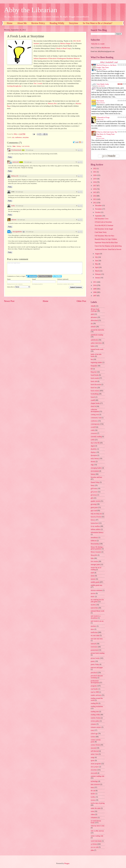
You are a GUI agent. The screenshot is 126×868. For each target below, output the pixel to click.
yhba (92, 850)
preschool (94, 673)
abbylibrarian (106, 48)
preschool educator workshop (97, 677)
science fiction (95, 745)
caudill (93, 400)
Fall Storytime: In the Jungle (104, 229)
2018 (95, 182)
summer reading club (97, 776)
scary (92, 730)
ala (13, 137)
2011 (95, 282)
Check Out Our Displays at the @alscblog (108, 246)
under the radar (96, 808)
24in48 (93, 306)
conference (18, 137)
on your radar (95, 635)
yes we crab (94, 847)
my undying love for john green (97, 601)
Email (34, 279)
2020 (95, 175)
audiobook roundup (97, 335)
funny (93, 485)
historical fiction (96, 517)
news (92, 629)
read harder (94, 689)
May (97, 264)
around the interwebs (97, 330)
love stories (94, 561)
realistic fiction (96, 718)
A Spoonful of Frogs (103, 117)
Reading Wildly (57, 23)
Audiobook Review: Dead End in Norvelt (108, 249)
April (97, 267)
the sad (93, 791)
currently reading (96, 437)
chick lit (93, 406)
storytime (26, 137)
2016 (95, 189)
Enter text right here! (45, 268)
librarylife (94, 555)
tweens (93, 800)
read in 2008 (95, 692)
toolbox (93, 797)
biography (94, 366)
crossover (94, 433)
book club (94, 381)
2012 (95, 203)
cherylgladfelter (17, 232)
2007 (95, 296)
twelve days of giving (98, 803)
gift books (94, 489)
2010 (95, 285)
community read (96, 418)
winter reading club (97, 836)
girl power (94, 492)
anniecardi (16, 162)
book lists (94, 388)
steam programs (96, 764)
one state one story (97, 639)
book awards (95, 378)
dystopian (94, 455)
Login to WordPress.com (45, 276)
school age (94, 734)
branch (93, 397)
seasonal (93, 748)
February (98, 274)
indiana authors (96, 529)
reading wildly (95, 715)
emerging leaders (96, 468)
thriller (93, 794)
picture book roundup (98, 653)
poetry (93, 661)
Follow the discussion (81, 142)
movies (93, 593)
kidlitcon (94, 541)
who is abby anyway (97, 831)
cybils (93, 440)
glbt (92, 498)
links (92, 558)
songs (93, 757)
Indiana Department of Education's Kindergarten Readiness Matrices (57, 58)
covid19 (93, 427)
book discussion (96, 385)
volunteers (94, 818)
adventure (94, 317)
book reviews (95, 391)
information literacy (97, 532)
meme (93, 576)
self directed (95, 751)
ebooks (93, 462)
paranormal (94, 650)
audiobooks (94, 340)
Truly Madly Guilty (103, 84)
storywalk (94, 773)
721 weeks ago (30, 232)
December (99, 206)
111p (21, 162)
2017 (95, 186)
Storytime (74, 23)
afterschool (94, 320)
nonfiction (94, 632)
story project (95, 767)
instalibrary (94, 538)
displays (93, 452)
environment (95, 471)
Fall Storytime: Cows (101, 219)
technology (94, 781)
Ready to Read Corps (64, 48)
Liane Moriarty (101, 86)
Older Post (81, 301)
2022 (95, 169)
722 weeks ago (30, 150)
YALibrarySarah (16, 150)
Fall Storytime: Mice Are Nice (104, 236)
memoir (93, 579)
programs (94, 686)
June (97, 261)
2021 (95, 172)
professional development (95, 682)
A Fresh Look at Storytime (103, 222)
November (99, 209)
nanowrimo (94, 608)
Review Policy (38, 23)
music (93, 597)
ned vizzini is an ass (97, 621)
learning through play (14, 86)
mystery (93, 605)
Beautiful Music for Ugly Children (106, 239)
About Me (22, 23)
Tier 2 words (38, 83)
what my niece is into (98, 826)
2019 (95, 179)
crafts (93, 430)
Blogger (67, 863)
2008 (95, 292)
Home (10, 23)
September (99, 216)
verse (92, 811)
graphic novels (95, 501)
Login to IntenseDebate (31, 276)
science (93, 737)
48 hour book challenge (95, 310)
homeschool (95, 523)
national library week (98, 611)
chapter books (95, 403)
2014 (95, 196)
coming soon (95, 415)
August (98, 254)
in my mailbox (95, 526)
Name (9, 279)
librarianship (95, 544)
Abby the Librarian (31, 10)
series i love (95, 754)
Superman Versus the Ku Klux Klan (106, 243)
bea (92, 359)
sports (93, 761)
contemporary (95, 424)
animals (93, 327)
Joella (13, 206)
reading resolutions (97, 706)
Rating (19, 146)
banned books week (97, 349)
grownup (94, 504)
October (98, 212)
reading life (94, 703)
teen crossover (95, 784)
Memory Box (52, 103)
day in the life (95, 443)
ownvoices (94, 647)
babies (93, 346)
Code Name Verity (101, 232)
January (98, 278)
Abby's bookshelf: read (109, 62)
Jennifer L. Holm (102, 69)
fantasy (93, 474)
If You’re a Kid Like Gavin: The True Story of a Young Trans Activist (107, 134)
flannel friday (95, 482)
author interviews (96, 343)
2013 (95, 199)
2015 (95, 192)
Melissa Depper (65, 43)
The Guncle (100, 101)
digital (93, 446)
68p (23, 150)
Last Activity (26, 146)
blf (92, 369)
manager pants (95, 565)
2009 (95, 289)
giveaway (94, 495)
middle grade (95, 582)
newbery (94, 626)
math (92, 573)
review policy (95, 721)
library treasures (96, 552)
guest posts (94, 507)
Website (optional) (63, 279)
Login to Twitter (57, 276)
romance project (96, 727)
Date (14, 146)
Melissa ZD (15, 176)
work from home (96, 841)
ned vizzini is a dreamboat (96, 617)
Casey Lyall (101, 119)
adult (92, 314)
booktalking (95, 394)
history (93, 520)
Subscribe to (19, 287)
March (97, 271)
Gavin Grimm (101, 138)
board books (95, 375)
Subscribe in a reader (98, 44)
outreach (94, 644)
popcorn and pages (97, 668)
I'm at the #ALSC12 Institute (104, 225)
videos (93, 814)
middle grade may (97, 585)
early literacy (95, 458)
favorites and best (96, 477)
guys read (94, 511)
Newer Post (9, 301)
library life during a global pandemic (97, 548)
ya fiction (94, 844)
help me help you (96, 514)
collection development (95, 410)
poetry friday (95, 664)
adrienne (14, 220)
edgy (92, 465)
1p (24, 232)
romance (94, 724)
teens (92, 788)
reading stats (95, 712)
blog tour (94, 372)
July (97, 257)
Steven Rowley (101, 103)
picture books (95, 658)
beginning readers (96, 362)
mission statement (96, 590)
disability (94, 449)
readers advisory (96, 695)
